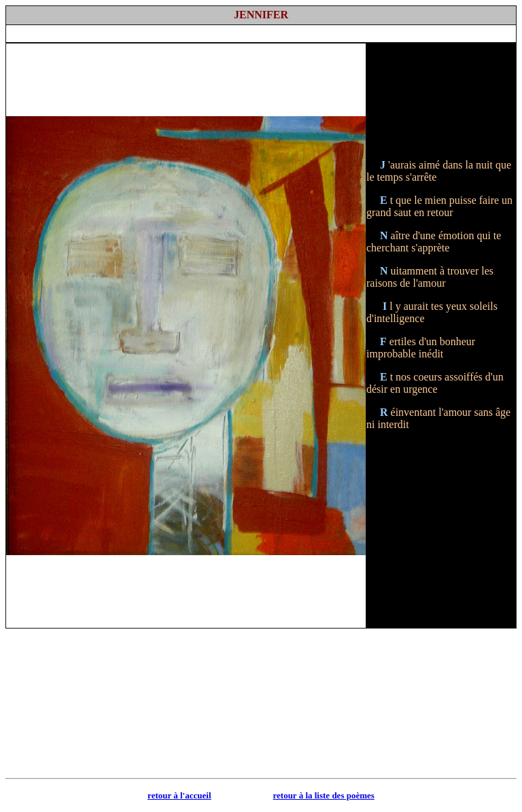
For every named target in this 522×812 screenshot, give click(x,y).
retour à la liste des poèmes (324, 795)
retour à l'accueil (179, 795)
